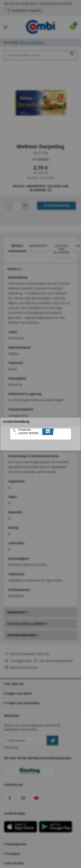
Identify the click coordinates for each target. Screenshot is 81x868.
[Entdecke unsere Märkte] (48, 431)
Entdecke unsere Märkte (28, 431)
